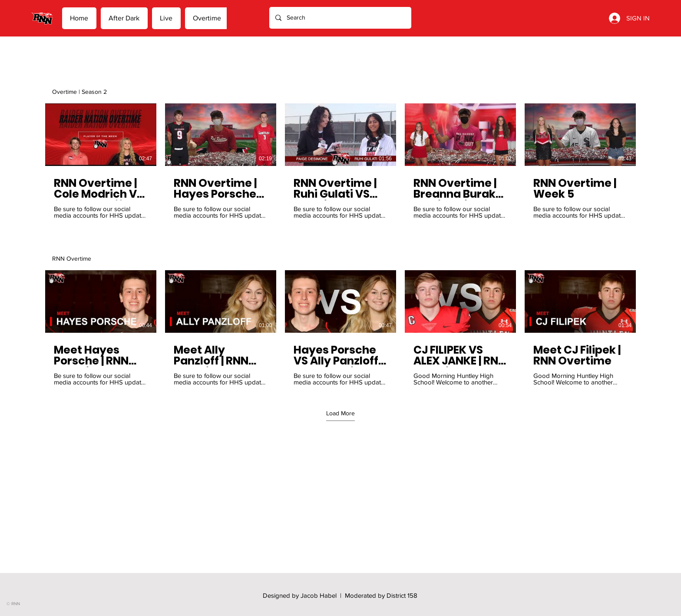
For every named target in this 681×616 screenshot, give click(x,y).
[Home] (42, 18)
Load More (340, 413)
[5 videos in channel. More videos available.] (340, 328)
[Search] (340, 18)
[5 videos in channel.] (340, 161)
